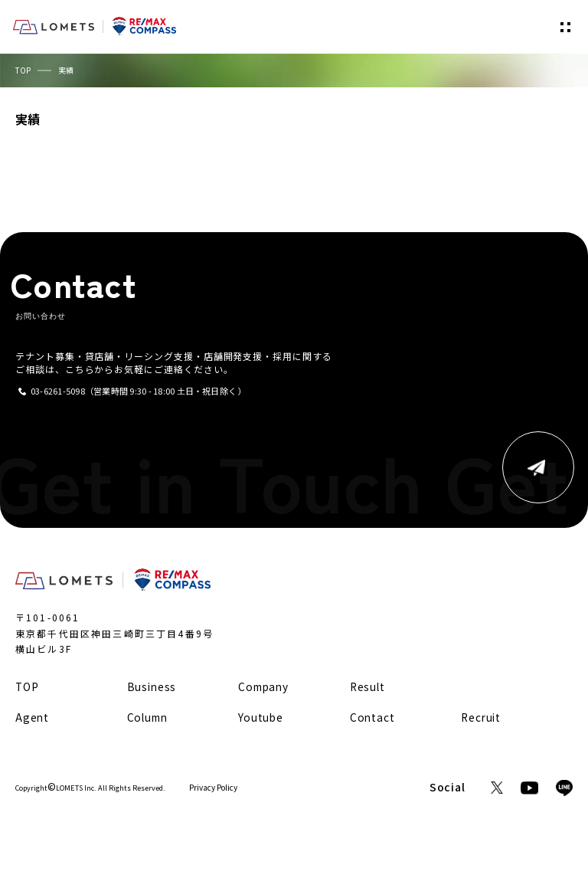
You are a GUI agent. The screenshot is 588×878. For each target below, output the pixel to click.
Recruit (481, 717)
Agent (32, 717)
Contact (372, 717)
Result (367, 686)
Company (263, 686)
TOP (23, 70)
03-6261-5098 (58, 391)
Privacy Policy (213, 788)
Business (152, 686)
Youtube (261, 717)
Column (147, 717)
